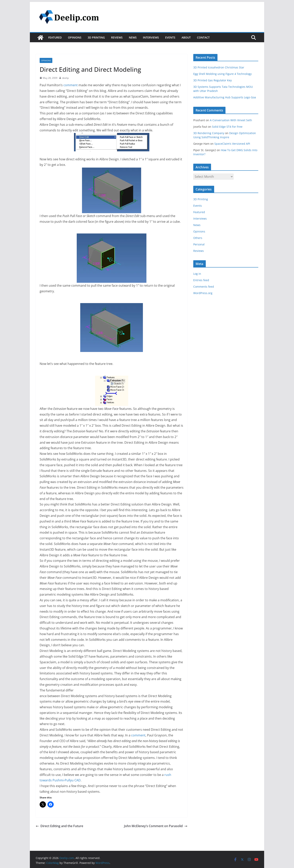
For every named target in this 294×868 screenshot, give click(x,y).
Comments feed (204, 287)
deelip (65, 78)
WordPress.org (203, 293)
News (133, 37)
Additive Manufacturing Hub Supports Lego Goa (225, 97)
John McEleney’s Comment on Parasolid (156, 826)
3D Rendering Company (209, 133)
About (186, 37)
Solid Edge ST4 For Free (227, 127)
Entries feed (201, 280)
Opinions (75, 37)
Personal (199, 244)
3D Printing (96, 37)
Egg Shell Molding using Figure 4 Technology (222, 74)
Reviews (117, 37)
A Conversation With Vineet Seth (231, 120)
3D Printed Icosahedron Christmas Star (219, 67)
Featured (55, 37)
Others (198, 238)
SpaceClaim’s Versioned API (232, 144)
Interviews (151, 37)
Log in (197, 274)
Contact (203, 37)
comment (71, 85)
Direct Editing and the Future (59, 826)
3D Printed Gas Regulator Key (212, 80)
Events (170, 37)
